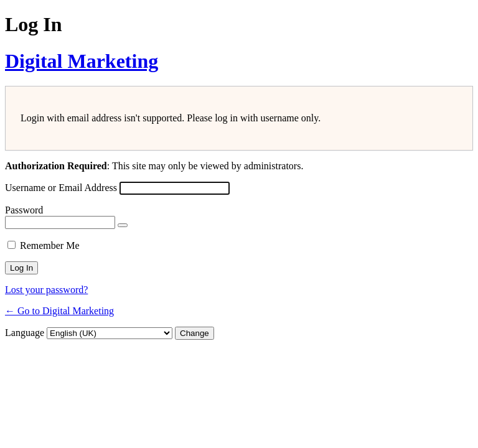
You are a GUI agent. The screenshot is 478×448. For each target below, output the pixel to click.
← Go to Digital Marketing (59, 311)
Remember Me (50, 245)
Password (24, 210)
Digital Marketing (82, 61)
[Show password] (123, 225)
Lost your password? (46, 290)
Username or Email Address (61, 188)
